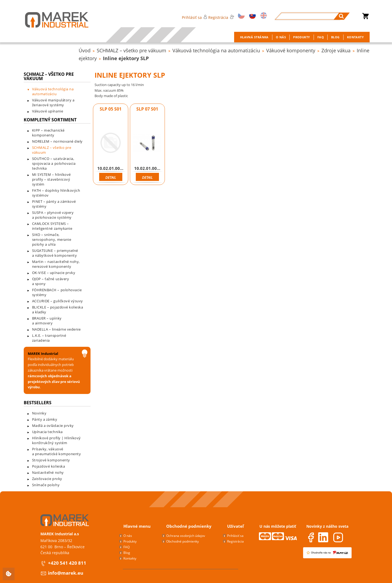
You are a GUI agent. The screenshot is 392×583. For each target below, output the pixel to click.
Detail (111, 177)
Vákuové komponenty (291, 50)
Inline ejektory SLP (126, 58)
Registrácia (221, 17)
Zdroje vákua (336, 50)
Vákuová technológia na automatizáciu (216, 50)
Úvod (85, 50)
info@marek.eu (66, 573)
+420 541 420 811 (67, 563)
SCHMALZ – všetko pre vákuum (131, 50)
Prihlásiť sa (194, 17)
